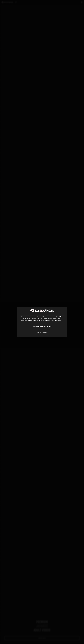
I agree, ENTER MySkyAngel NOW (42, 327)
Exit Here (45, 332)
